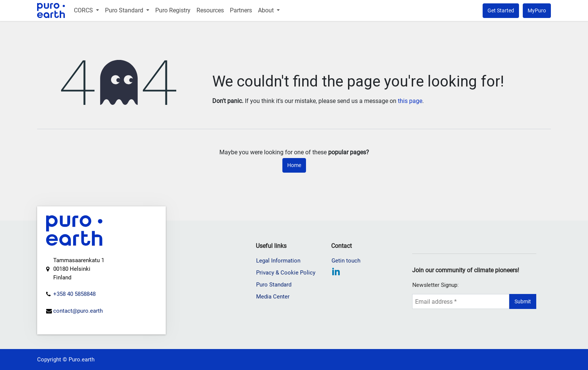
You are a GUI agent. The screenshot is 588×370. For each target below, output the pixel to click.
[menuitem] (86, 10)
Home (294, 165)
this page (410, 101)
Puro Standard (274, 285)
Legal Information (278, 261)
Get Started (501, 10)
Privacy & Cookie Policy (286, 273)
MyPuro (537, 10)
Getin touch (346, 261)
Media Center (273, 297)
